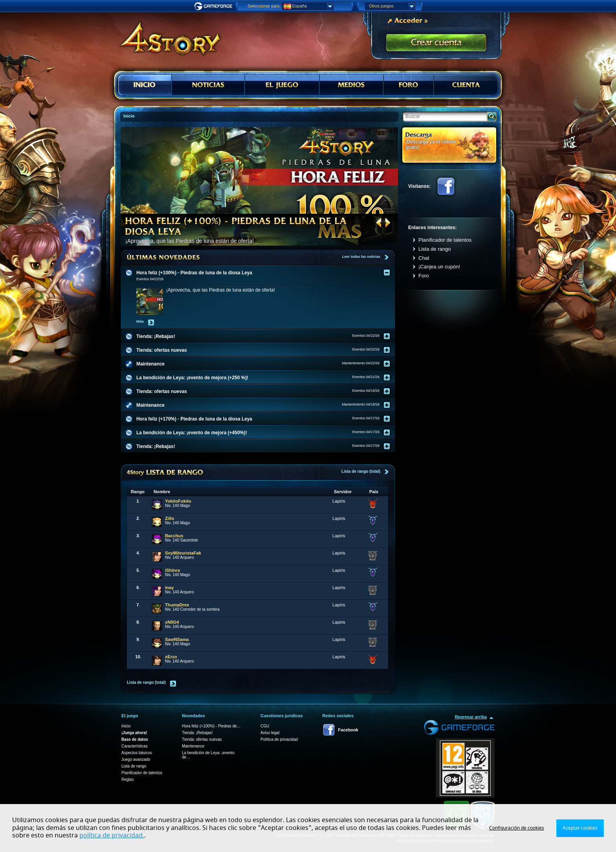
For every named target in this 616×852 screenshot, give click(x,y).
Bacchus (174, 536)
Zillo (170, 518)
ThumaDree (177, 605)
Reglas (127, 779)
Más (140, 321)
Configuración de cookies (517, 828)
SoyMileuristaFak (183, 553)
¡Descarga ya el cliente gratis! (431, 144)
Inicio (126, 726)
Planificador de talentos (445, 240)
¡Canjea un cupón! (439, 267)
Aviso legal (270, 733)
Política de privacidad (279, 739)
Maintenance (193, 746)
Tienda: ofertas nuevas (202, 739)
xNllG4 (172, 622)
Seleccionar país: (264, 6)
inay (169, 588)
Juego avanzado (136, 759)
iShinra (172, 570)
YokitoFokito (178, 501)
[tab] (263, 273)
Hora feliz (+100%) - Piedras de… (211, 726)
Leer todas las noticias (361, 257)
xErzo (171, 657)
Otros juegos (392, 6)
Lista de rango (434, 249)
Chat (424, 258)
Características (135, 746)
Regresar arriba (471, 717)
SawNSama (177, 639)
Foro (424, 276)
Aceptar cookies (580, 828)
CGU (265, 726)
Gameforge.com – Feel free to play (214, 6)
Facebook (446, 186)
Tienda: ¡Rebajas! (197, 733)
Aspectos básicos (137, 753)
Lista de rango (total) (361, 471)
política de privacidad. (112, 835)
